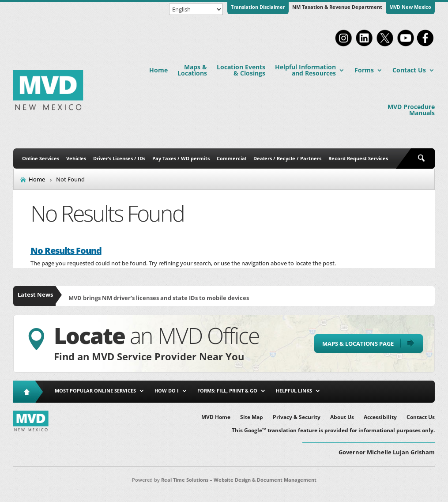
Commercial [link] (232, 158)
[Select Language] (196, 9)
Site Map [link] (252, 417)
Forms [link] (364, 70)
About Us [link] (342, 417)
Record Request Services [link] (358, 158)
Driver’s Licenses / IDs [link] (119, 158)
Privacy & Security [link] (297, 417)
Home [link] (158, 70)
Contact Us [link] (409, 70)
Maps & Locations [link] (192, 70)
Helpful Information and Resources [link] (305, 70)
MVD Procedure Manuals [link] (411, 110)
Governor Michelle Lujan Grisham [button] (387, 452)
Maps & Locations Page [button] (358, 343)
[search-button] (423, 159)
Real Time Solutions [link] (185, 480)
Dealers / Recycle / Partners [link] (287, 158)
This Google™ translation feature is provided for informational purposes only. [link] (333, 431)
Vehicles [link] (76, 158)
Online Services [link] (41, 158)
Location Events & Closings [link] (241, 70)
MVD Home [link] (216, 417)
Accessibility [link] (380, 417)
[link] (343, 45)
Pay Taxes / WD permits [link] (181, 158)
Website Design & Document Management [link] (265, 480)
